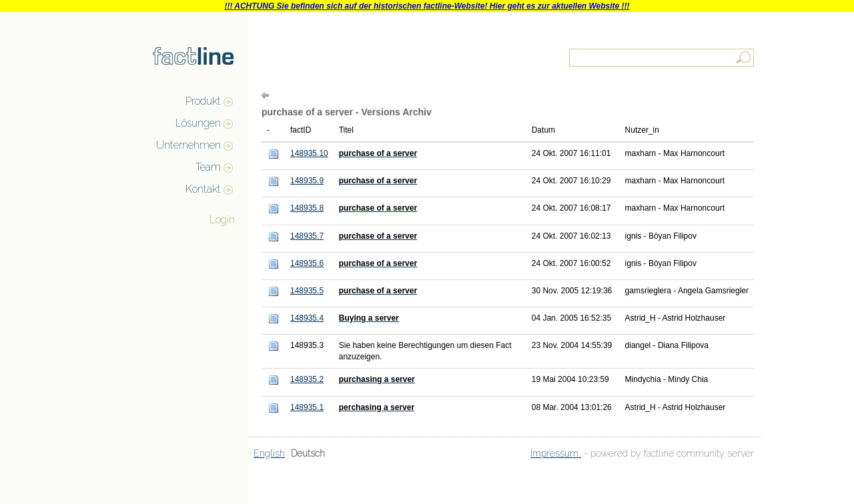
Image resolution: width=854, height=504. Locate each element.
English (269, 453)
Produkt (203, 101)
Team (208, 167)
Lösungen (198, 123)
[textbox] (663, 58)
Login (222, 220)
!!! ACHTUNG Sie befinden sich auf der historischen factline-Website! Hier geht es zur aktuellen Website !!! (427, 6)
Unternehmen (188, 145)
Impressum (556, 453)
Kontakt (203, 189)
